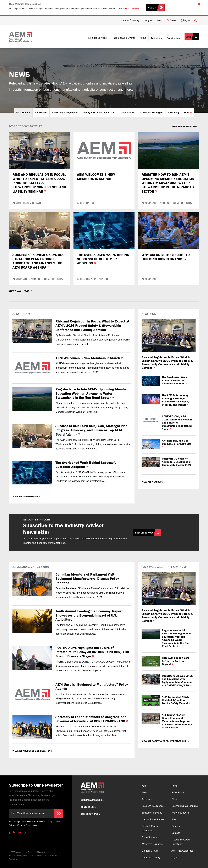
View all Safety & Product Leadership (164, 741)
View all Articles (19, 291)
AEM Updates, (150, 203)
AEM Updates (35, 203)
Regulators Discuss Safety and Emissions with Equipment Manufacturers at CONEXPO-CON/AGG (177, 681)
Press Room (178, 793)
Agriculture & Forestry (176, 203)
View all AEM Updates (25, 496)
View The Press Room (184, 126)
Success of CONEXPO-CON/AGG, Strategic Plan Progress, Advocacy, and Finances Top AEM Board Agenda (39, 261)
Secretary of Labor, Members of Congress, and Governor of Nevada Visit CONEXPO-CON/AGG (92, 719)
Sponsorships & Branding (185, 806)
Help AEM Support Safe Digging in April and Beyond (176, 661)
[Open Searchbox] (196, 21)
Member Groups (150, 851)
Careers (176, 826)
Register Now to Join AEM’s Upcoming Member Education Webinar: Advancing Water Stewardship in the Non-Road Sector (168, 183)
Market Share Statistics (154, 819)
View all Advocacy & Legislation (31, 751)
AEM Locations (89, 814)
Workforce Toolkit (180, 813)
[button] (156, 37)
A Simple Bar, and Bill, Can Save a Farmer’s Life (177, 443)
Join (189, 37)
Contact (176, 833)
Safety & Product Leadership (99, 113)
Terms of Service (25, 825)
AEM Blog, (19, 203)
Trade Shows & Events (123, 38)
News (174, 786)
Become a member (91, 800)
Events (145, 793)
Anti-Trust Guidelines (182, 851)
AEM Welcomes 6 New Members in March (96, 177)
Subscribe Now (144, 533)
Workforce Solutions (152, 844)
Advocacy (147, 799)
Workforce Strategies (151, 113)
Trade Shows (127, 113)
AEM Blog (173, 113)
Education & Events (152, 813)
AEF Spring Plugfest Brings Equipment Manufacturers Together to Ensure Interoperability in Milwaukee (177, 721)
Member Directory (151, 858)
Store (174, 799)
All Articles (41, 113)
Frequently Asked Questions (181, 842)
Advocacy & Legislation (65, 113)
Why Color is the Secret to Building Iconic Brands (166, 257)
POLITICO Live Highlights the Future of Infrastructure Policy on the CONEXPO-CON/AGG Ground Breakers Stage (92, 652)
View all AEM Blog (152, 482)
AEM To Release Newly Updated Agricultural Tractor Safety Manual (176, 700)
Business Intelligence (153, 806)
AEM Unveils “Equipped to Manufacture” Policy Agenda (92, 687)
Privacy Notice (15, 859)
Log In (175, 858)
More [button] (187, 113)
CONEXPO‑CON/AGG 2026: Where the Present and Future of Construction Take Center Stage (177, 423)
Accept (152, 8)
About (143, 38)
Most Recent (23, 113)
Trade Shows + (149, 837)
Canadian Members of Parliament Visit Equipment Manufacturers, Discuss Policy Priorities (87, 579)
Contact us (87, 807)
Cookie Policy (132, 9)
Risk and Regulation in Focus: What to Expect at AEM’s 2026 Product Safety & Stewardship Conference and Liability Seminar (39, 183)
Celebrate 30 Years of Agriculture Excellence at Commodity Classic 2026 (177, 463)
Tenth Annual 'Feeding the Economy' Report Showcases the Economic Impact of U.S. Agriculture (89, 615)
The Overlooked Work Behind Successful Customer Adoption (103, 259)
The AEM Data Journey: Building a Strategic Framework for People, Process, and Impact (175, 400)
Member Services (97, 38)
